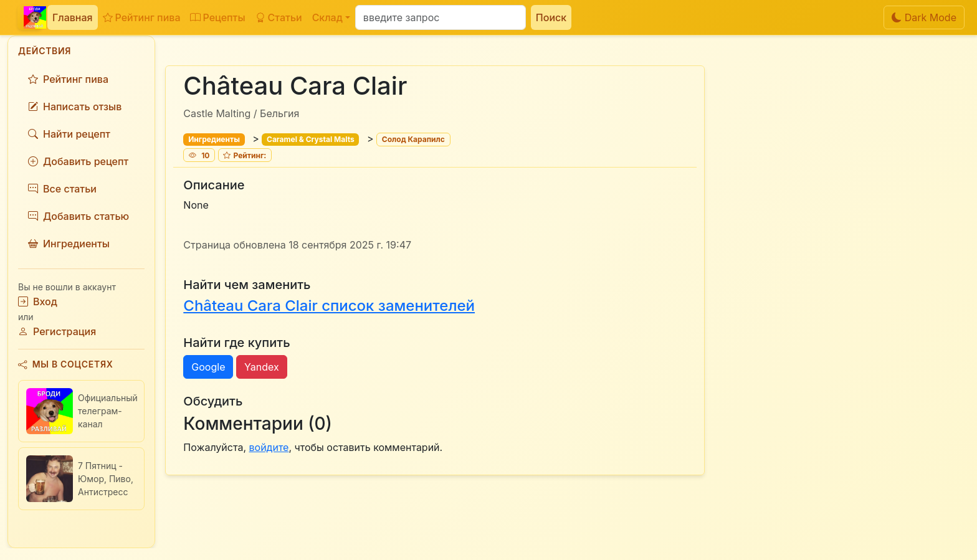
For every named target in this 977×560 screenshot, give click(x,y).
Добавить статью (79, 216)
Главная (73, 17)
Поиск (551, 17)
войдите (269, 447)
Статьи (279, 17)
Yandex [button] (262, 367)
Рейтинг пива (142, 17)
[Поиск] (441, 17)
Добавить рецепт (78, 161)
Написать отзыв (75, 107)
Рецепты (217, 17)
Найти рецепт (69, 134)
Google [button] (208, 367)
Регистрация (57, 331)
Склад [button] (327, 17)
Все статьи (62, 189)
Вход (38, 301)
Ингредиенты (69, 244)
